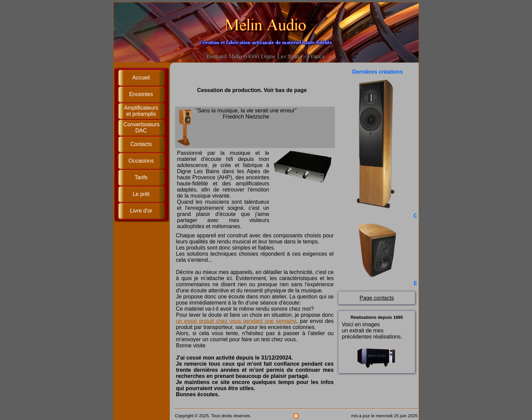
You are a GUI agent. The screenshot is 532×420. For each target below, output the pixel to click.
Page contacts (377, 298)
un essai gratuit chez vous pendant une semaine (236, 321)
